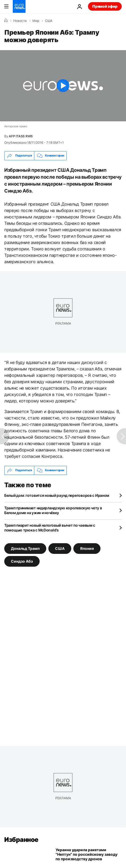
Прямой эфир (105, 6)
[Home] (6, 21)
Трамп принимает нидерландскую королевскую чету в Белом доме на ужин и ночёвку (53, 510)
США (49, 21)
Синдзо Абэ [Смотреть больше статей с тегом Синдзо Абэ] (22, 561)
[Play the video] (63, 86)
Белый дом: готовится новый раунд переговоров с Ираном (57, 495)
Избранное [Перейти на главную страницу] (21, 840)
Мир (36, 21)
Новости (20, 21)
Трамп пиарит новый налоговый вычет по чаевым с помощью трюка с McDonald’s (50, 528)
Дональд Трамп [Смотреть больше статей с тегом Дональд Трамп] (25, 548)
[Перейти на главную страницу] (19, 6)
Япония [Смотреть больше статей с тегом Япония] (87, 548)
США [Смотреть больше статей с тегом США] (60, 548)
